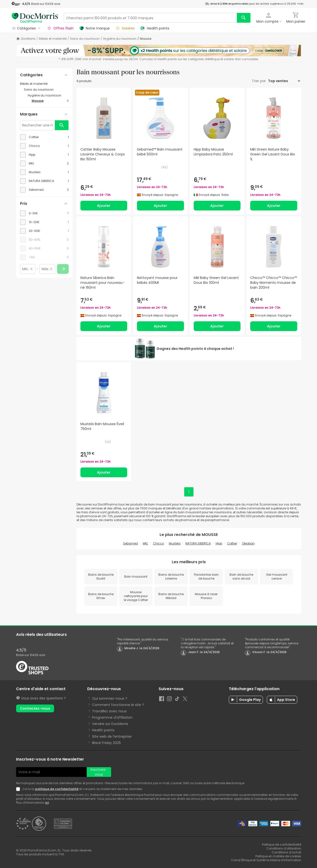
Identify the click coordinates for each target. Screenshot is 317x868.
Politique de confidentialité (282, 844)
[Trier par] (284, 81)
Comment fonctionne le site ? (118, 705)
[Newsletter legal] (19, 789)
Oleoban (248, 543)
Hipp (219, 543)
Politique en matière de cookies (278, 856)
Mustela (175, 543)
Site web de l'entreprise (112, 736)
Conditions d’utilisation (284, 848)
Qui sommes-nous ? (110, 698)
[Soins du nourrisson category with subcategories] (46, 90)
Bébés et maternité (53, 39)
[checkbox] (44, 137)
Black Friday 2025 (106, 743)
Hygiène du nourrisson (120, 39)
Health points (103, 730)
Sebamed (130, 543)
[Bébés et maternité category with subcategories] (44, 84)
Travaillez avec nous (109, 711)
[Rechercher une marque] (38, 125)
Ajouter (104, 206)
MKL (145, 543)
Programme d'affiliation (112, 717)
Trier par (259, 81)
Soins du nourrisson (85, 39)
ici (47, 803)
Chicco (158, 543)
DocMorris (28, 39)
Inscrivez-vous (99, 772)
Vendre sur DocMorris (110, 724)
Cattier (232, 543)
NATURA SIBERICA (198, 543)
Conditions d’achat (286, 852)
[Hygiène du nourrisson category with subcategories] (48, 95)
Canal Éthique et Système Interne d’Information (266, 860)
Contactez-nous (35, 708)
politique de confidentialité (57, 789)
